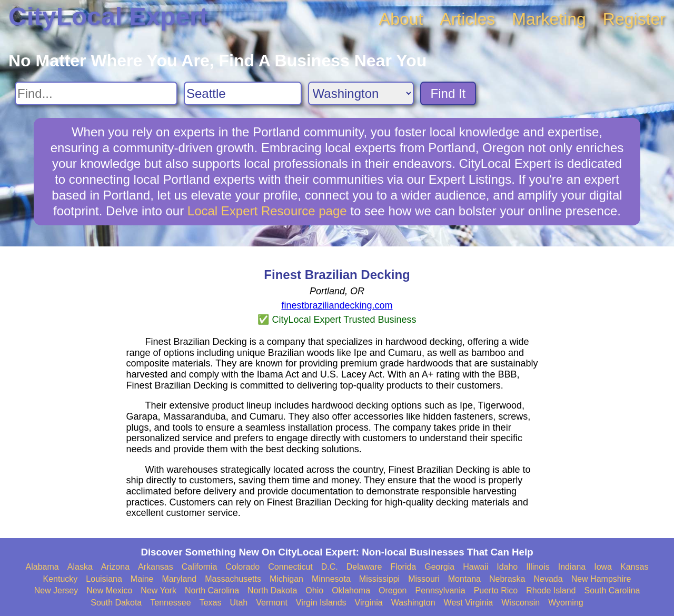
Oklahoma (351, 590)
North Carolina (212, 590)
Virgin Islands (321, 603)
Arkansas (156, 567)
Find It (448, 93)
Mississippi (379, 579)
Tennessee (170, 603)
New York (158, 590)
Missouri (424, 579)
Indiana (572, 567)
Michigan (286, 579)
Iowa (603, 567)
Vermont (272, 603)
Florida (403, 567)
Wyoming (566, 603)
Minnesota (331, 579)
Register (634, 19)
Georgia (439, 567)
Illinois (538, 567)
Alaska (80, 567)
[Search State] (361, 93)
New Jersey (56, 590)
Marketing (549, 19)
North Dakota (272, 590)
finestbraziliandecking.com (337, 305)
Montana (464, 579)
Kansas (634, 567)
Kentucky (61, 579)
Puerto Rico (496, 590)
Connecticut (290, 567)
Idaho (507, 567)
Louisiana (104, 579)
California (200, 567)
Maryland (179, 579)
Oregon (393, 590)
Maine (142, 579)
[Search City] (243, 93)
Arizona (115, 567)
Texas (211, 603)
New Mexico (109, 590)
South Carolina (612, 590)
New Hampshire (601, 579)
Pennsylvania (440, 590)
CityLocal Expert (108, 17)
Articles (467, 19)
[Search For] (96, 93)
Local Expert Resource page (267, 211)
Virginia (369, 603)
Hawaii (475, 567)
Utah (239, 603)
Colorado (242, 567)
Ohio (314, 590)
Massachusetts (233, 579)
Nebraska (507, 579)
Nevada (548, 579)
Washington (413, 603)
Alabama (42, 567)
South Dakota (116, 603)
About (401, 19)
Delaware (364, 567)
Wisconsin (521, 603)
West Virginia (469, 603)
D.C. (330, 567)
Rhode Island (551, 590)
